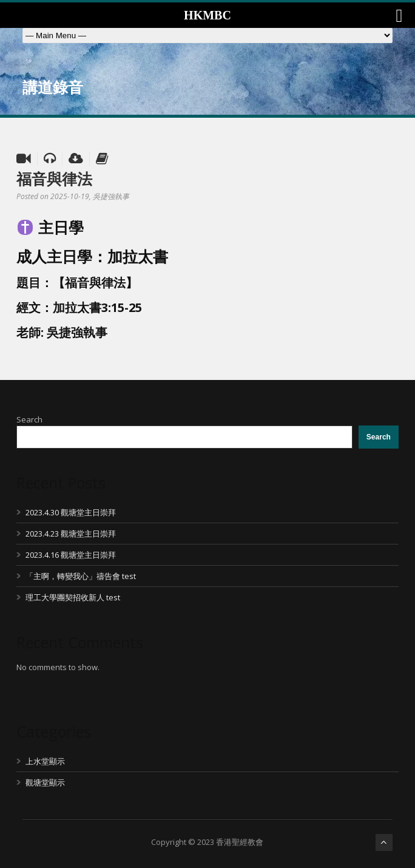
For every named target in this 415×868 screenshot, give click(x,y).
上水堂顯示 (45, 761)
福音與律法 (54, 178)
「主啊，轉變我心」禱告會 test (81, 576)
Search (29, 419)
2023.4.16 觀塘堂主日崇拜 (71, 555)
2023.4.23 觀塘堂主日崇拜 (71, 534)
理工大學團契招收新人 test (73, 597)
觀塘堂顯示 (45, 782)
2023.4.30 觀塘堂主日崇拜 (71, 512)
